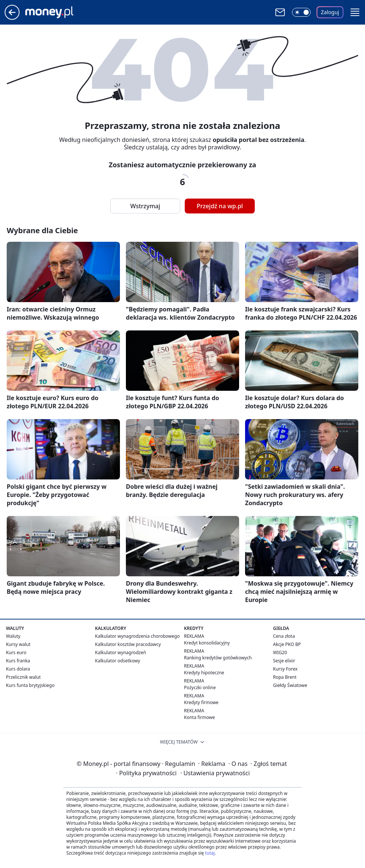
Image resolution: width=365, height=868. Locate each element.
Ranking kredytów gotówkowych (218, 658)
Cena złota (284, 636)
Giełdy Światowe (290, 685)
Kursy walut (18, 644)
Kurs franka (18, 661)
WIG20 (280, 652)
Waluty (13, 636)
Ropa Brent (285, 677)
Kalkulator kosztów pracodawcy (128, 644)
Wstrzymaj (145, 206)
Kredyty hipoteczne (204, 673)
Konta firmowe (199, 717)
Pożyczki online (200, 688)
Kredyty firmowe (201, 702)
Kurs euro (16, 652)
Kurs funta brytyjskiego (30, 685)
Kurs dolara (18, 669)
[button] (355, 12)
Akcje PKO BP (287, 644)
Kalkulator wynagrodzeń (120, 652)
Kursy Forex (285, 669)
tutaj (210, 853)
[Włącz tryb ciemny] (301, 12)
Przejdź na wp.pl (220, 206)
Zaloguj (330, 12)
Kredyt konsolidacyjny (207, 643)
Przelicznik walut (23, 677)
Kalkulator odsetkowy (118, 661)
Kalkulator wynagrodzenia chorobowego (137, 636)
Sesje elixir (284, 661)
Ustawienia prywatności (215, 773)
